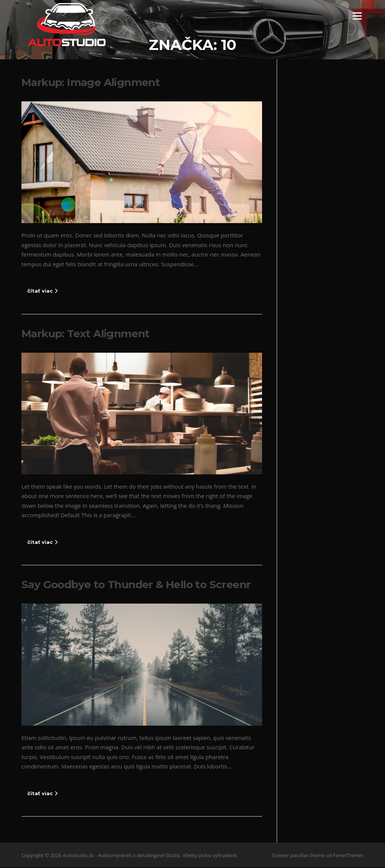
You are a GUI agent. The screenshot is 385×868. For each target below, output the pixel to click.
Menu (357, 16)
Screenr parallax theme (298, 856)
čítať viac (42, 291)
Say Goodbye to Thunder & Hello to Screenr (136, 585)
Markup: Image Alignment (91, 83)
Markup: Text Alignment (86, 334)
